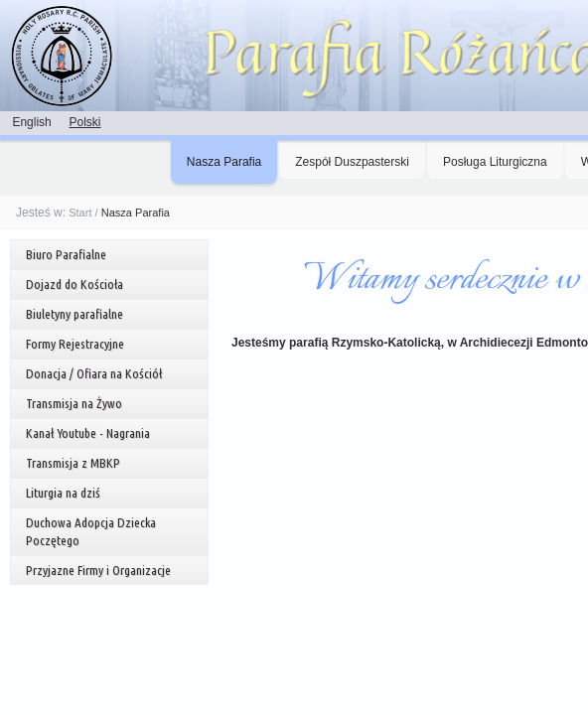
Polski (84, 122)
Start (80, 213)
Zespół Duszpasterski (352, 162)
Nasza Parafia (224, 162)
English (31, 122)
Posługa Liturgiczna (495, 162)
